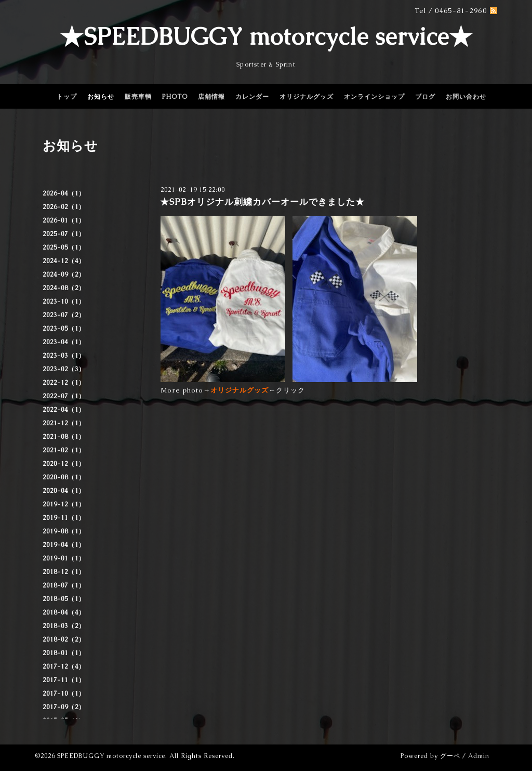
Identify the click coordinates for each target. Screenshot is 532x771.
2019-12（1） (64, 504)
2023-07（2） (64, 315)
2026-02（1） (64, 207)
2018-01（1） (64, 653)
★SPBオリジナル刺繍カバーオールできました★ (262, 202)
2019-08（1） (64, 531)
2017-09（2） (64, 707)
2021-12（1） (64, 423)
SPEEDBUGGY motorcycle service (111, 756)
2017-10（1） (64, 694)
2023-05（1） (64, 329)
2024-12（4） (64, 261)
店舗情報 (211, 97)
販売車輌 (138, 97)
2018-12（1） (64, 572)
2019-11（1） (64, 518)
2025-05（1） (64, 247)
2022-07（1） (64, 396)
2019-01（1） (64, 558)
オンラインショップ (374, 97)
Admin (479, 756)
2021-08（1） (64, 437)
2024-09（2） (64, 275)
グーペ (450, 756)
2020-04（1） (64, 491)
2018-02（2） (64, 639)
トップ (67, 97)
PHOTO (175, 97)
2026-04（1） (64, 193)
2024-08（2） (64, 288)
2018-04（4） (64, 612)
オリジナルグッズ (307, 97)
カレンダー (252, 97)
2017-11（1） (64, 680)
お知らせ (101, 97)
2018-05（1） (64, 599)
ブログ (425, 97)
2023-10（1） (64, 302)
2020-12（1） (64, 464)
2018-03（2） (64, 626)
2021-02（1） (64, 450)
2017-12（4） (64, 667)
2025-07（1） (64, 234)
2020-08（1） (64, 477)
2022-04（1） (64, 410)
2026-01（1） (64, 220)
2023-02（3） (64, 369)
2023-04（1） (64, 342)
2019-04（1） (64, 545)
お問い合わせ (466, 97)
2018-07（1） (64, 585)
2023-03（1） (64, 356)
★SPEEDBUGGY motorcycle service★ (266, 36)
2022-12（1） (64, 383)
